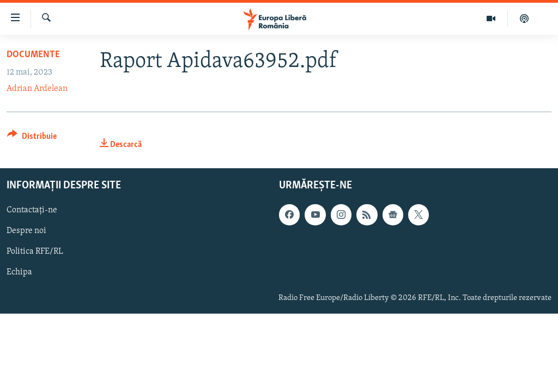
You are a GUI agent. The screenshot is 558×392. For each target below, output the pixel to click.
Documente (33, 55)
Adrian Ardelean (37, 89)
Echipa (19, 272)
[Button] (32, 138)
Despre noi (26, 231)
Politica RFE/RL (35, 252)
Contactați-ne (32, 210)
